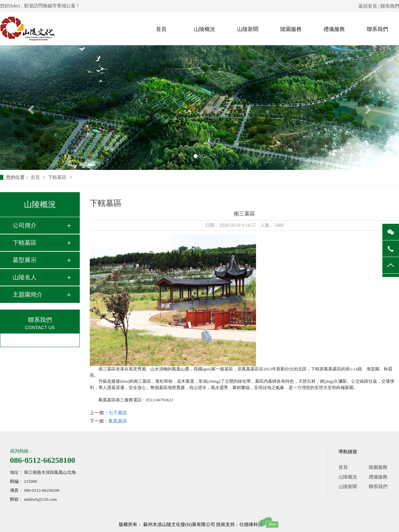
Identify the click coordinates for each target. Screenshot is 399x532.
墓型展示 (25, 260)
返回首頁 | (369, 6)
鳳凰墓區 (118, 421)
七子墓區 (118, 413)
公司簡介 (25, 225)
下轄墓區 (58, 177)
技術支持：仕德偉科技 (239, 525)
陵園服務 (291, 29)
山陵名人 (25, 277)
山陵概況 (204, 29)
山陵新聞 (248, 29)
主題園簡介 (28, 295)
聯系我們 (390, 6)
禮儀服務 (334, 29)
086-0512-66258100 (43, 460)
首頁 (161, 29)
